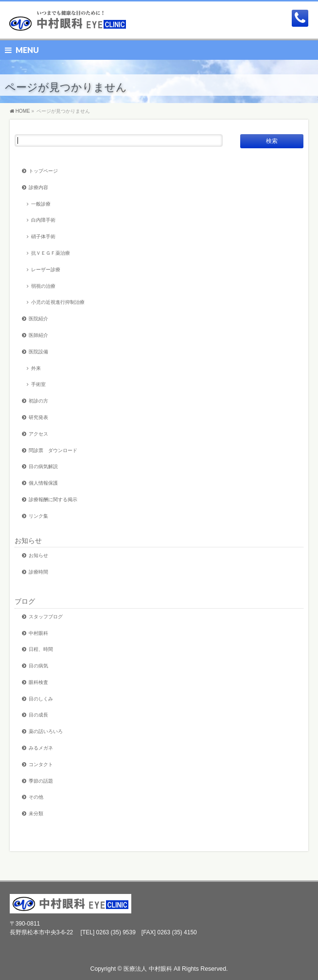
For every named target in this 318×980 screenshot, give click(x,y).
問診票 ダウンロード (53, 450)
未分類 (36, 814)
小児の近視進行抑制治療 (58, 302)
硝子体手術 (43, 236)
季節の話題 (41, 781)
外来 (36, 368)
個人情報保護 (43, 483)
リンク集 (38, 516)
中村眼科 (38, 633)
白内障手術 (43, 220)
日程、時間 (41, 649)
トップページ (43, 171)
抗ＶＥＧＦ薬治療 (51, 253)
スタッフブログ (46, 617)
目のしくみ (41, 699)
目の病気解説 (43, 466)
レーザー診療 (46, 270)
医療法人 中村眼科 (148, 969)
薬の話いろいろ (46, 731)
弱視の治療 (43, 286)
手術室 (38, 384)
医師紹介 (38, 335)
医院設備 (38, 352)
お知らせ (28, 541)
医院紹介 (38, 319)
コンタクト (41, 764)
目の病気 (38, 666)
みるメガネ (41, 748)
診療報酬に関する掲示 (53, 499)
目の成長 (38, 715)
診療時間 (38, 572)
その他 (36, 797)
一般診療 (41, 204)
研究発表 (38, 417)
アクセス (38, 434)
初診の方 (38, 401)
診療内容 (38, 187)
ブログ (25, 601)
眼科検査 (38, 682)
